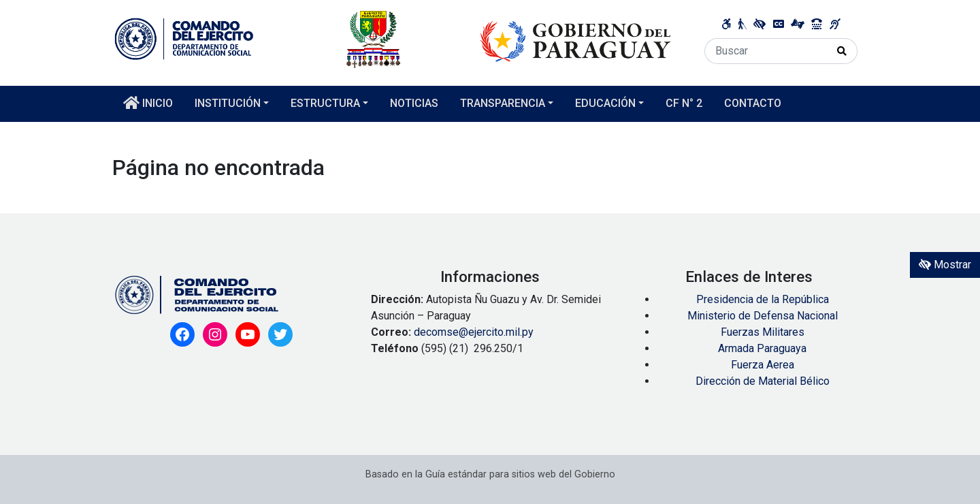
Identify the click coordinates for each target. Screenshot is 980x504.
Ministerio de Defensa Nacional (763, 316)
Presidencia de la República (763, 299)
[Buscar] (766, 51)
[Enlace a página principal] (393, 38)
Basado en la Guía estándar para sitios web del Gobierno (490, 474)
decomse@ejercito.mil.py (475, 332)
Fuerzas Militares (763, 332)
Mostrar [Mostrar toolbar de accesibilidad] (945, 265)
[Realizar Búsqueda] (842, 51)
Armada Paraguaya (762, 348)
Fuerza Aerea (763, 365)
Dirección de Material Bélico (763, 381)
